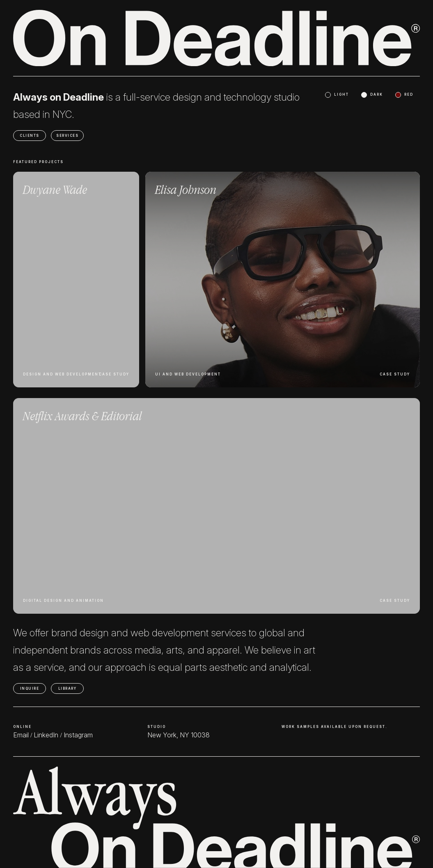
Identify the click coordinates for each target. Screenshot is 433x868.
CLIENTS (30, 136)
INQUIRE (30, 688)
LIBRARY (68, 688)
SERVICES (67, 136)
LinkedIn (46, 735)
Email (21, 735)
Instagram (78, 735)
